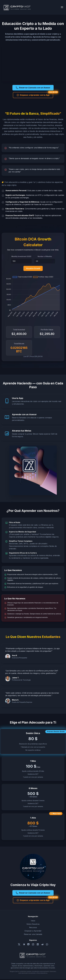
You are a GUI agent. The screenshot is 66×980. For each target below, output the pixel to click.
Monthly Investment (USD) (21, 256)
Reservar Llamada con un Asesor (33, 88)
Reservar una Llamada (33, 934)
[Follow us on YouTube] (24, 944)
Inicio (33, 921)
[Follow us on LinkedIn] (38, 944)
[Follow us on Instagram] (33, 944)
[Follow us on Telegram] (42, 944)
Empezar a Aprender (33, 931)
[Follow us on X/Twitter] (19, 944)
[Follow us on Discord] (28, 944)
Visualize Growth (33, 268)
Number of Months (45, 256)
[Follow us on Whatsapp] (47, 944)
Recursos (33, 927)
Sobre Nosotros (33, 924)
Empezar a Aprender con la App (33, 95)
